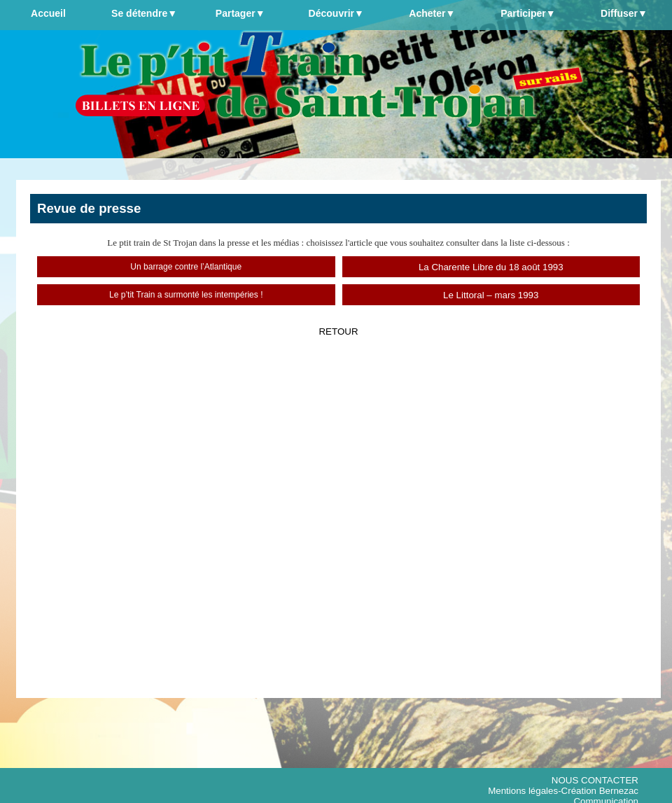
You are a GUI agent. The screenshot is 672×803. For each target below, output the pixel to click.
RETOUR (338, 331)
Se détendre (144, 13)
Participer (528, 13)
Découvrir (336, 13)
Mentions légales (523, 791)
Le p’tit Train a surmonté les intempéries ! (186, 295)
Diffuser (624, 13)
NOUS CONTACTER (595, 780)
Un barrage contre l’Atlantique (186, 267)
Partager (240, 13)
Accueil (48, 13)
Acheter (432, 13)
